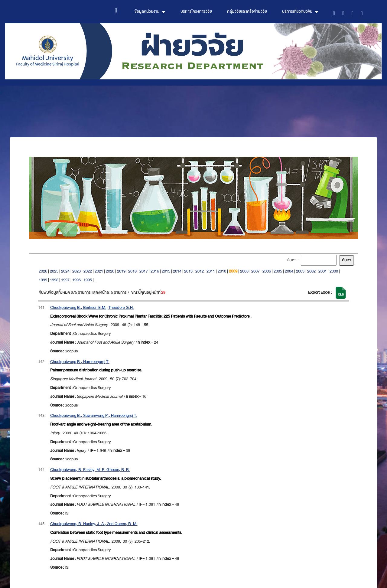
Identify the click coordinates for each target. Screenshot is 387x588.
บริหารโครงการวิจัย (196, 11)
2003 (300, 271)
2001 (323, 271)
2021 (99, 271)
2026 (43, 271)
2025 (54, 271)
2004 (289, 271)
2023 (76, 271)
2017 (144, 271)
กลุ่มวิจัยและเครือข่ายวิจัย (247, 11)
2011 (211, 271)
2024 (65, 271)
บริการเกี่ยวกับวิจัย (297, 11)
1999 (43, 280)
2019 (121, 271)
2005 (278, 271)
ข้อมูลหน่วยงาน (147, 11)
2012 (200, 271)
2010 (222, 271)
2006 (267, 271)
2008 (244, 271)
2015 (166, 271)
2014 (177, 271)
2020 (110, 271)
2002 (311, 271)
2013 (188, 271)
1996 (76, 280)
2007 (255, 271)
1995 (88, 280)
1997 (65, 280)
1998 (54, 280)
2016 (155, 271)
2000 (334, 271)
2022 (88, 271)
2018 (132, 271)
